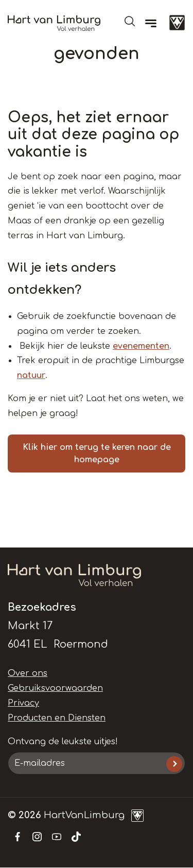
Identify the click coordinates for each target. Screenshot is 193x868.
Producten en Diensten (57, 718)
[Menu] (151, 23)
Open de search (130, 21)
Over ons (28, 673)
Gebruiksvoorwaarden (55, 688)
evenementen (141, 346)
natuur (31, 375)
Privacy (23, 703)
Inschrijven (174, 764)
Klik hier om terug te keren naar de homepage (97, 454)
